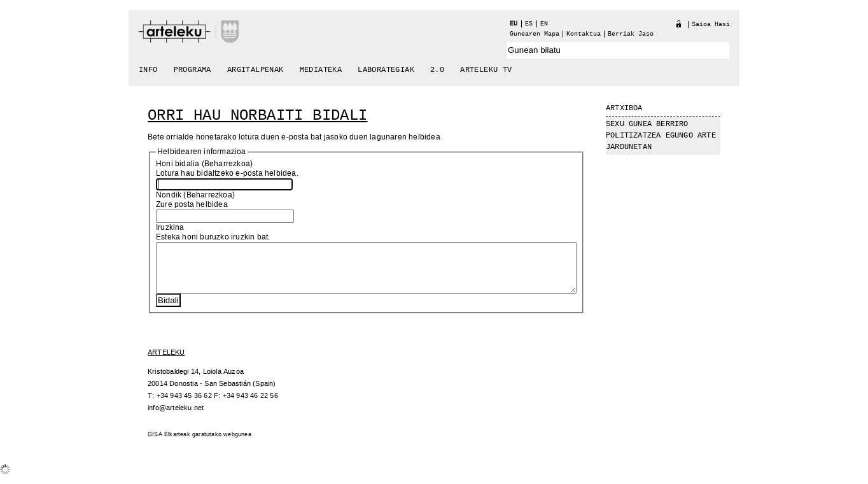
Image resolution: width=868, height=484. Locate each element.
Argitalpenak (255, 70)
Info (148, 70)
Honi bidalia (178, 164)
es (529, 24)
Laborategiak (386, 70)
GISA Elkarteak (169, 444)
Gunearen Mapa (535, 34)
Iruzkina (170, 228)
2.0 (437, 70)
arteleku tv (486, 70)
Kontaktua (584, 34)
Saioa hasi (711, 25)
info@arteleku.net (176, 417)
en (544, 24)
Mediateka (321, 70)
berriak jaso (631, 34)
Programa (192, 70)
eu (514, 24)
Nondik (169, 195)
